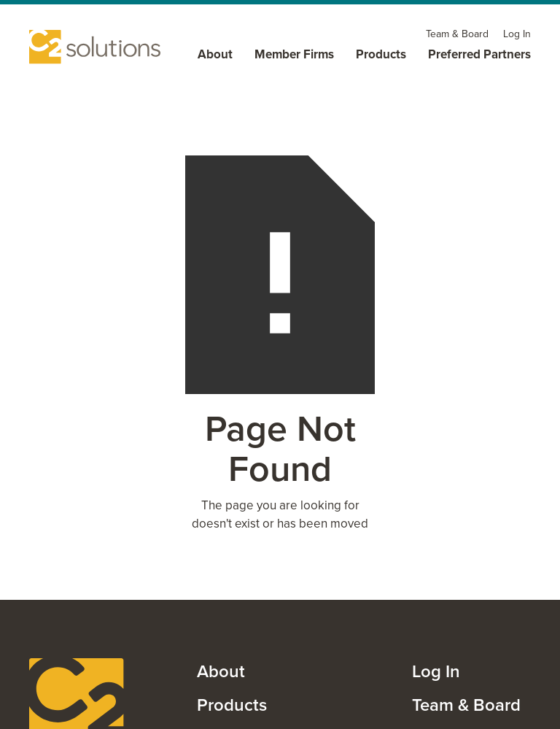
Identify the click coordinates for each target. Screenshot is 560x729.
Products (232, 705)
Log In (436, 671)
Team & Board (466, 705)
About (221, 671)
